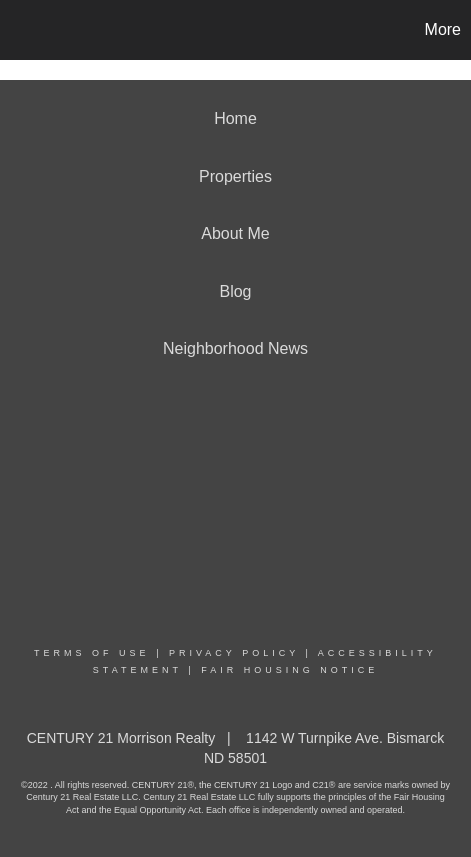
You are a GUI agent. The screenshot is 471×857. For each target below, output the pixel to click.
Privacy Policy (234, 653)
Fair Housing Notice (289, 670)
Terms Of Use (92, 653)
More (443, 29)
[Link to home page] (18, 30)
